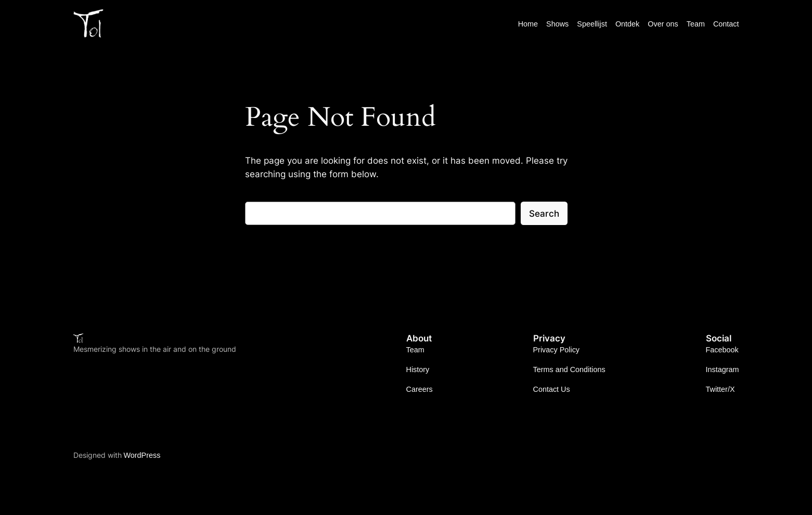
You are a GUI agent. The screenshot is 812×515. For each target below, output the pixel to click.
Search (544, 214)
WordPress (142, 455)
